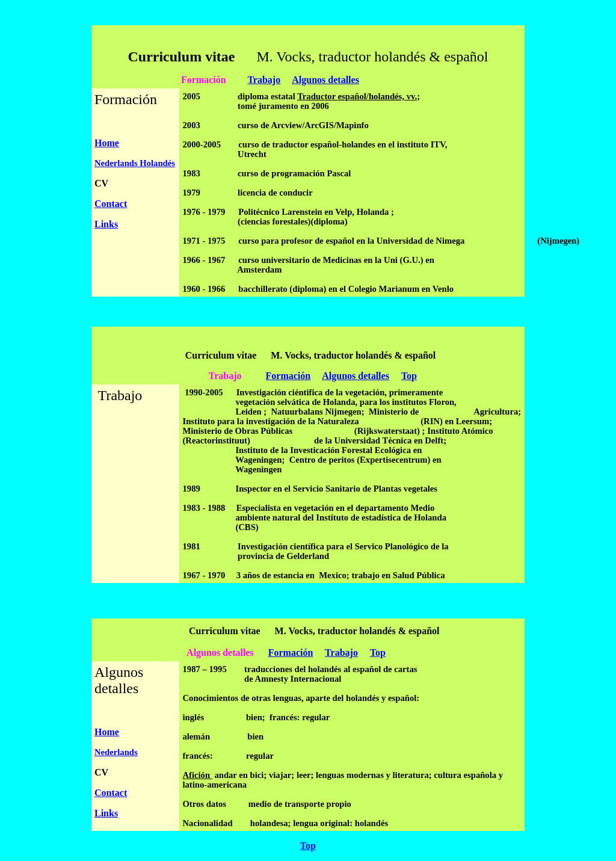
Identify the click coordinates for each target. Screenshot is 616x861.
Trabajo (264, 80)
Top (409, 376)
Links (106, 224)
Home (107, 143)
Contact (111, 204)
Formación (288, 376)
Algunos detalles (325, 80)
